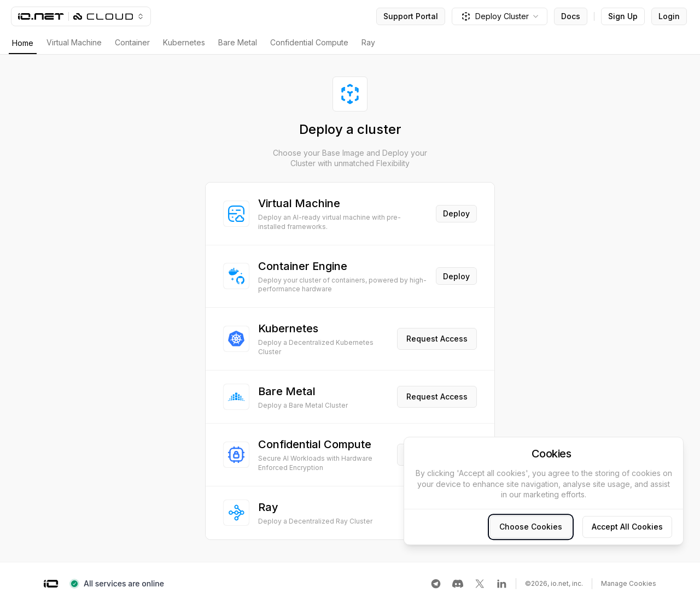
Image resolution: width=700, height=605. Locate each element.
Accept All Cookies (627, 527)
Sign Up (623, 16)
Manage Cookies (629, 583)
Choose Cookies (531, 527)
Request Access (437, 339)
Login (669, 16)
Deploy (456, 213)
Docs (571, 16)
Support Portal (411, 16)
